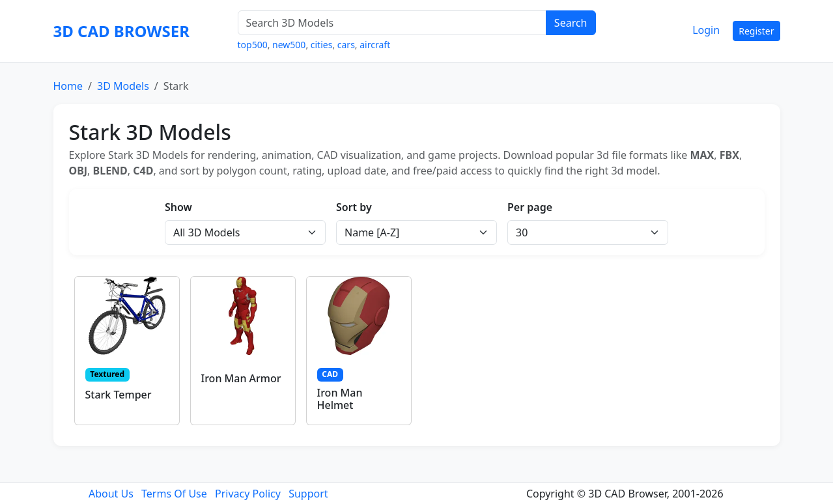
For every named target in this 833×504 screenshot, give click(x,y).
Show (178, 207)
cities (322, 45)
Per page (530, 207)
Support (308, 494)
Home (68, 86)
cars (346, 45)
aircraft (375, 45)
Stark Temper (119, 395)
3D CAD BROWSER (121, 31)
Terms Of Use (174, 494)
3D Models (123, 86)
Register (756, 31)
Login (706, 30)
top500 (253, 45)
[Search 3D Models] (392, 23)
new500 (289, 45)
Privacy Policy (248, 494)
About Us (111, 494)
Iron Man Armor (241, 378)
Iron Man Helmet (340, 399)
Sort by (354, 207)
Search (571, 23)
